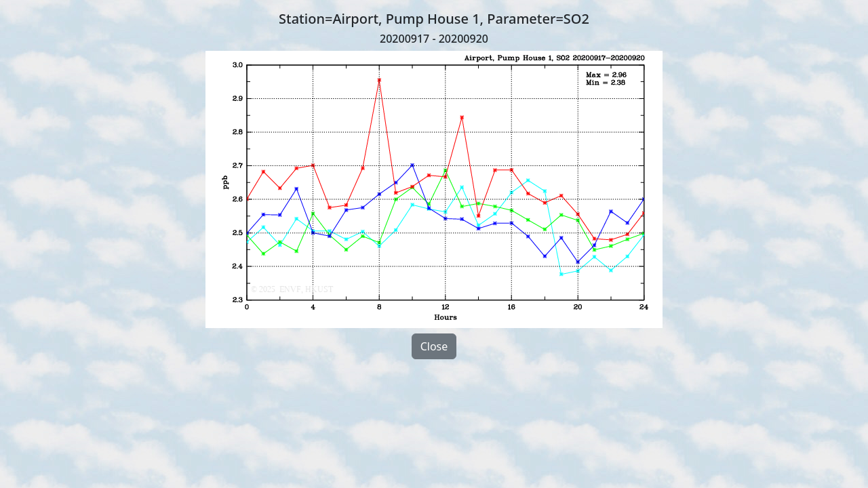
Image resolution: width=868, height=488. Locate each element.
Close (434, 346)
